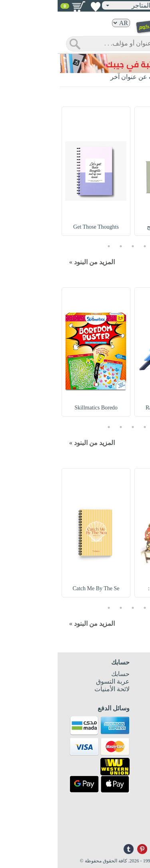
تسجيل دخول (122, 5)
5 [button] (51, 246)
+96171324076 (129, 827)
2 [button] (87, 246)
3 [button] (75, 246)
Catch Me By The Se (39, 588)
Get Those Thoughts (38, 227)
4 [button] (63, 246)
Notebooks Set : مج (111, 227)
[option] (111, 171)
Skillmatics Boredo (39, 408)
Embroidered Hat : (111, 588)
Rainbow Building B (111, 408)
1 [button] (99, 246)
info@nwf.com (129, 833)
